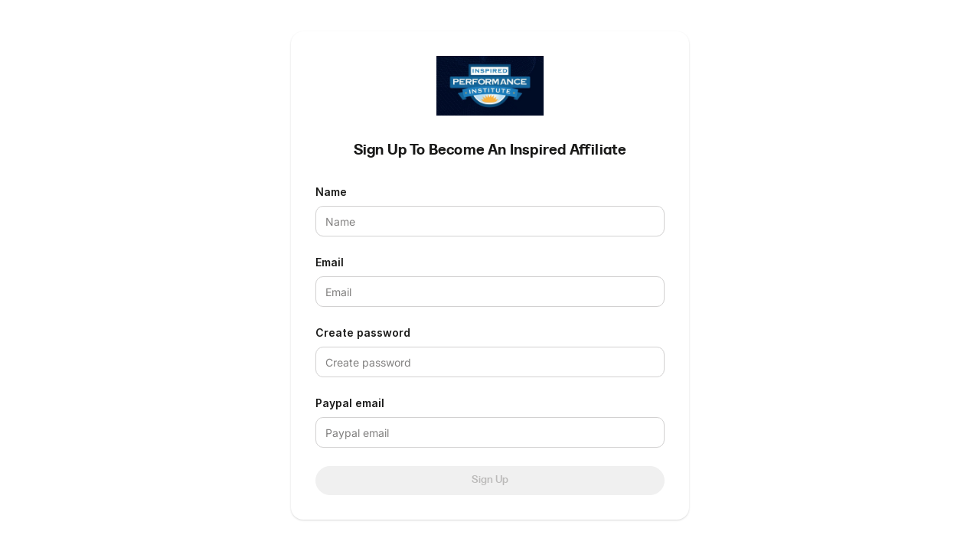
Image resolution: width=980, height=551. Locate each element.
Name (331, 192)
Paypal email (350, 403)
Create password (363, 333)
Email (330, 262)
